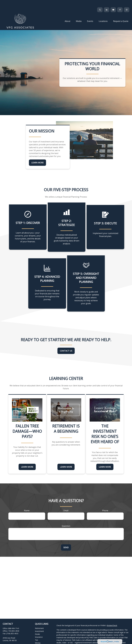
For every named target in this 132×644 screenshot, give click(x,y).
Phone (105, 503)
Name (27, 503)
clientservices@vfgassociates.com (16, 637)
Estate (37, 627)
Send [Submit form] (66, 540)
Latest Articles (41, 641)
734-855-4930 (14, 624)
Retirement (39, 621)
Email (66, 503)
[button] (68, 14)
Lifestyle (38, 638)
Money (38, 636)
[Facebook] (120, 2)
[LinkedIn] (107, 2)
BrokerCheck (112, 618)
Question (66, 519)
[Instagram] (21, 641)
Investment (39, 624)
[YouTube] (113, 2)
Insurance (39, 630)
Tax (36, 633)
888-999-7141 (14, 621)
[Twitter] (100, 2)
